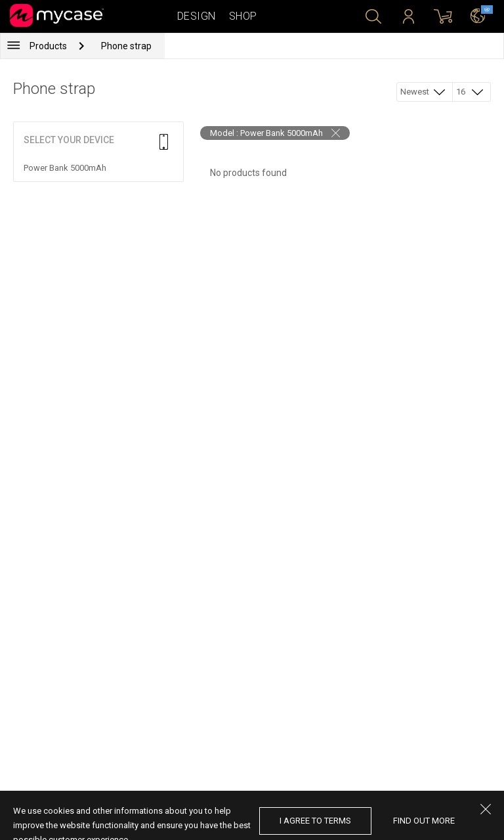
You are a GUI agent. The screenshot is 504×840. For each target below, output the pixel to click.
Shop (243, 16)
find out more (424, 821)
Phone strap (126, 46)
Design (197, 16)
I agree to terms (315, 821)
